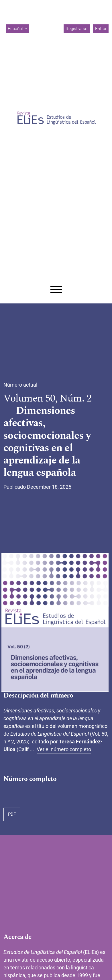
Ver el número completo (64, 749)
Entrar (101, 29)
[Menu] (56, 290)
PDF (12, 814)
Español (18, 28)
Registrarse (76, 29)
